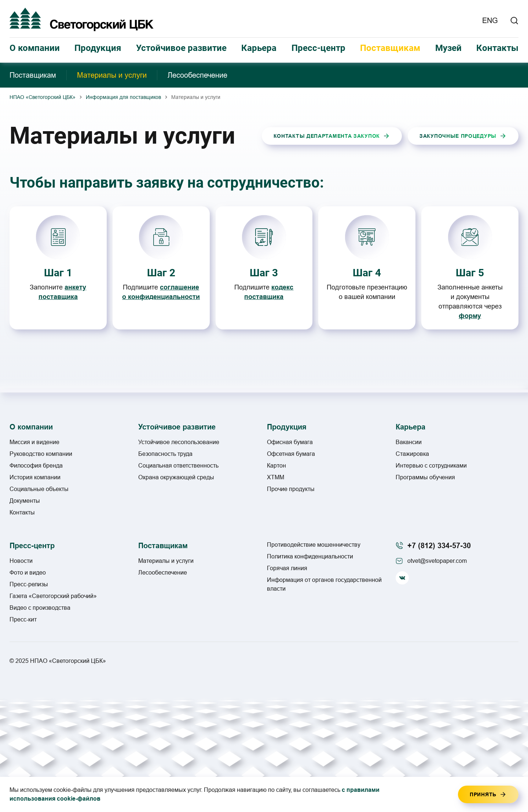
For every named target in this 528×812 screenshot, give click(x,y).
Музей (448, 48)
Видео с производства (40, 608)
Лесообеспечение (197, 75)
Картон (276, 466)
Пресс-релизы (29, 584)
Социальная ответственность (178, 466)
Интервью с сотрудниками (431, 466)
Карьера (259, 48)
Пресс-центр (318, 48)
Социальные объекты (39, 489)
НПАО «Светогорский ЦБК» (43, 97)
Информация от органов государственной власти (324, 584)
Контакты (497, 48)
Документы (25, 501)
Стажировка (412, 454)
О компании (35, 48)
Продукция (98, 48)
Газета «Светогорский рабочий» (53, 596)
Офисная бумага (290, 442)
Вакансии (409, 442)
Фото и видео (28, 573)
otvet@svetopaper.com (437, 561)
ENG (490, 21)
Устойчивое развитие (181, 48)
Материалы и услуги (112, 75)
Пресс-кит (23, 619)
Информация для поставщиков (123, 97)
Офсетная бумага (291, 454)
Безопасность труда (165, 454)
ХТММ (276, 477)
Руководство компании (41, 454)
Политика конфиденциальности (310, 556)
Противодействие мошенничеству (314, 545)
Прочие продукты (291, 489)
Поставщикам (390, 48)
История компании (35, 477)
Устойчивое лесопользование (179, 442)
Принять (483, 794)
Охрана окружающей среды (176, 477)
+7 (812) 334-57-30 (439, 546)
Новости (21, 561)
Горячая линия (287, 568)
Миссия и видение (34, 442)
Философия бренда (36, 466)
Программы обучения (425, 477)
